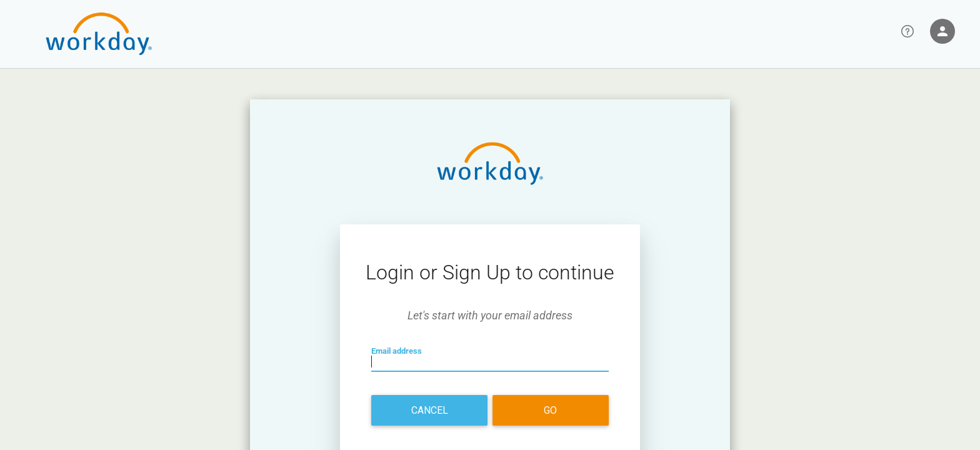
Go (550, 410)
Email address (403, 363)
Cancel (430, 410)
